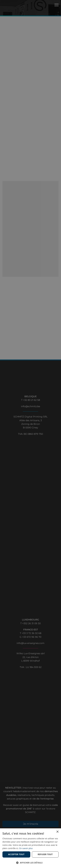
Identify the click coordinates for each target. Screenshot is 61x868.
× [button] (57, 832)
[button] (30, 863)
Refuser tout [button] (45, 854)
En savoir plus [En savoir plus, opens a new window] (26, 848)
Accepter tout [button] (16, 854)
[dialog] (30, 434)
